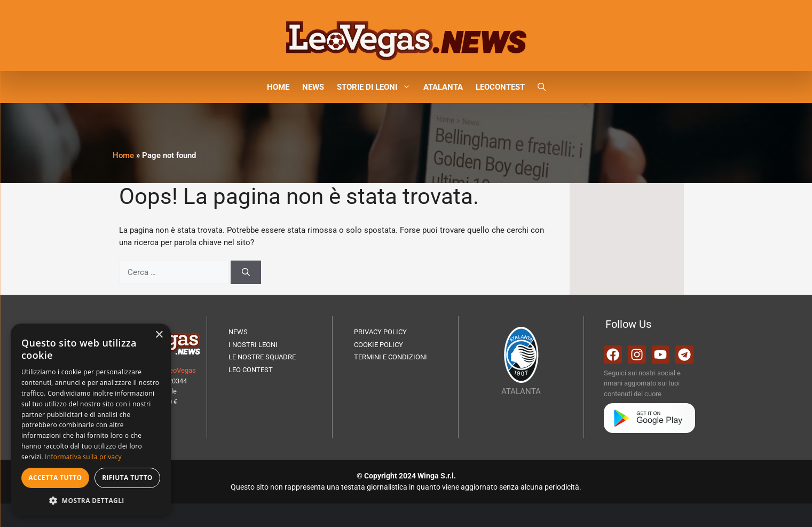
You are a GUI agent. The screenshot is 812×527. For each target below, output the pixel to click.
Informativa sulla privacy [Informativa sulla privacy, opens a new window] (83, 457)
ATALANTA (443, 87)
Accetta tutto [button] (55, 478)
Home (123, 155)
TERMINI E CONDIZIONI (391, 357)
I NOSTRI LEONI (253, 345)
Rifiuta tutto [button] (127, 478)
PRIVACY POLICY (380, 332)
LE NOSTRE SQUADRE (262, 357)
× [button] (159, 335)
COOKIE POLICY (379, 345)
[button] (542, 87)
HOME (278, 87)
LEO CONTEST (251, 370)
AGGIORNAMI (756, 26)
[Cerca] (246, 273)
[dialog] (91, 420)
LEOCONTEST (500, 87)
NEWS (313, 87)
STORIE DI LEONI (377, 87)
